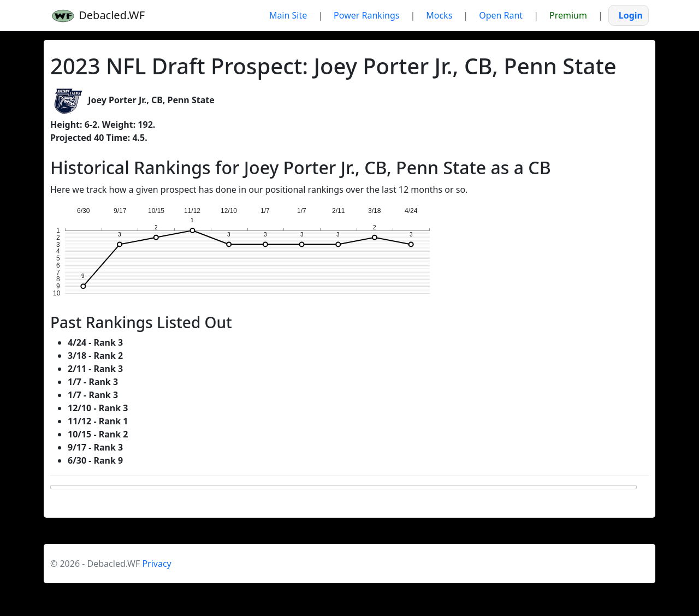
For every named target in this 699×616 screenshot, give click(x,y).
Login (631, 15)
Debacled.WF (97, 16)
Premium (568, 15)
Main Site (288, 15)
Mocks (439, 15)
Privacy (156, 564)
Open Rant (501, 15)
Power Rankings (366, 15)
